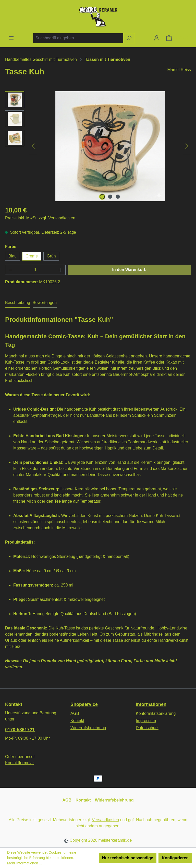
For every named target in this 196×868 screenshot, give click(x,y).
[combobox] (78, 38)
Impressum (146, 721)
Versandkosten (105, 820)
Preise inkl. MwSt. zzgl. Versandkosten (40, 218)
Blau (13, 256)
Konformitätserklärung (156, 713)
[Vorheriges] (33, 146)
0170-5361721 (20, 730)
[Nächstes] (187, 146)
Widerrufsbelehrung (88, 728)
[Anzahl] (35, 270)
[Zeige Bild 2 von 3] (110, 197)
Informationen (151, 704)
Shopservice (84, 704)
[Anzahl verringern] (10, 270)
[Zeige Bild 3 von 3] (118, 197)
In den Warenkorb (129, 270)
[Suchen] (129, 38)
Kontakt (77, 721)
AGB (75, 713)
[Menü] (11, 38)
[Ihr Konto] (157, 38)
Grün (51, 256)
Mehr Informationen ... (25, 863)
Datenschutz (147, 728)
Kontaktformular (19, 763)
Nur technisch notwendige (128, 858)
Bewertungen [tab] (45, 303)
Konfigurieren (175, 858)
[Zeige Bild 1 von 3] (102, 197)
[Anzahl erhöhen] (60, 270)
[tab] (18, 303)
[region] (98, 146)
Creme (32, 256)
